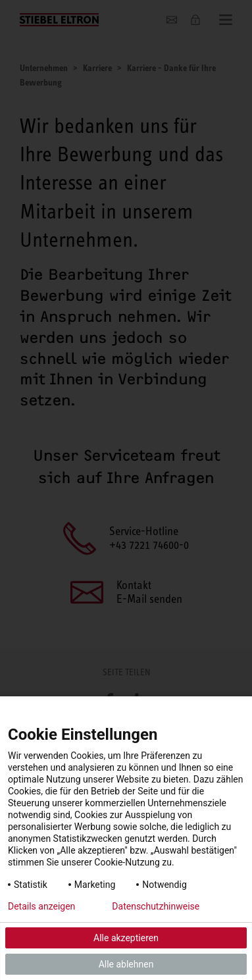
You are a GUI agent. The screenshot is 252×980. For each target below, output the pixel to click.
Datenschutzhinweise (156, 906)
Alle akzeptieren (126, 938)
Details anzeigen (41, 906)
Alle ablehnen (126, 964)
